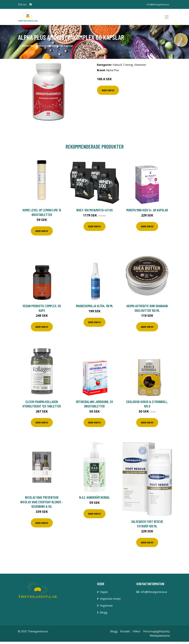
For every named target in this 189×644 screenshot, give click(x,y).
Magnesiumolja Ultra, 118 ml (94, 308)
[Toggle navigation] (167, 18)
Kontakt (125, 633)
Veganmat (106, 608)
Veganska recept (110, 601)
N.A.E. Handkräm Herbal (94, 499)
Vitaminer (140, 67)
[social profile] (31, 4)
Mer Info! (108, 92)
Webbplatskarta (160, 638)
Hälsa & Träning (123, 67)
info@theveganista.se (157, 4)
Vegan (104, 594)
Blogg (104, 615)
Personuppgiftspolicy (156, 633)
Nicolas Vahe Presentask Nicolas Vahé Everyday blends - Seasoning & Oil (42, 504)
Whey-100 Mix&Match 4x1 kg (94, 212)
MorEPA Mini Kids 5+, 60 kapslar (147, 212)
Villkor (137, 633)
